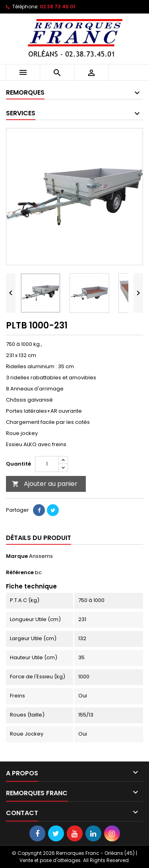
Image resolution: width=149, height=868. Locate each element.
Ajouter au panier (45, 484)
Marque (17, 556)
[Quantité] (47, 464)
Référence (20, 573)
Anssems (41, 556)
